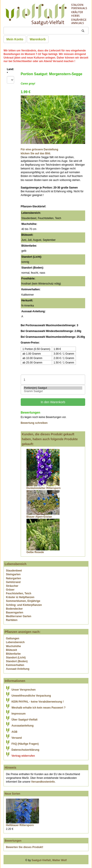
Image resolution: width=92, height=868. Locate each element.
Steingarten (13, 574)
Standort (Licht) (16, 658)
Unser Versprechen (23, 690)
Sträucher (12, 586)
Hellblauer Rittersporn (20, 825)
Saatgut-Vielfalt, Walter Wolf (49, 860)
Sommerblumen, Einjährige (23, 601)
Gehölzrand (13, 582)
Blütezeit (11, 650)
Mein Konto (15, 39)
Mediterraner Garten (19, 616)
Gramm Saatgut (53, 391)
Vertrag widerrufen (23, 756)
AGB (14, 732)
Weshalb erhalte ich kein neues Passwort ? (38, 708)
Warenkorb (38, 39)
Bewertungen (13, 841)
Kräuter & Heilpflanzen (20, 597)
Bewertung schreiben (34, 423)
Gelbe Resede (35, 552)
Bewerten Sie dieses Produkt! (25, 847)
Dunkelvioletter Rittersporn (44, 488)
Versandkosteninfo (43, 782)
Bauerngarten (15, 613)
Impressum (19, 714)
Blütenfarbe (13, 654)
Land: (10, 71)
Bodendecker (14, 609)
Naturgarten (13, 578)
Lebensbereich (15, 642)
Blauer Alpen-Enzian (39, 517)
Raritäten (12, 620)
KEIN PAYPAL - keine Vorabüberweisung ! (38, 702)
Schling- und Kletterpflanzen (24, 605)
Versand (17, 738)
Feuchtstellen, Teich (19, 593)
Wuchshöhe (13, 646)
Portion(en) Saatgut (53, 388)
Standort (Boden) (17, 661)
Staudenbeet (14, 571)
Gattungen (13, 638)
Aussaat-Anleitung (18, 669)
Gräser (10, 590)
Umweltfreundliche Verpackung (31, 696)
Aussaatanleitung (23, 726)
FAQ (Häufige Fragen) (25, 744)
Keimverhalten (15, 665)
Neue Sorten (12, 794)
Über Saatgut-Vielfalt (24, 720)
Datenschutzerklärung (25, 750)
